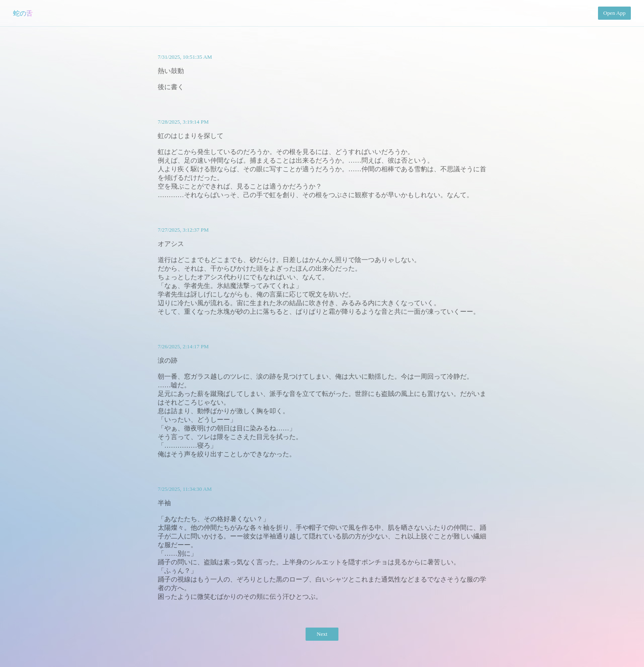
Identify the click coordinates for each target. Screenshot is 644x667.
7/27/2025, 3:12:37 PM (183, 230)
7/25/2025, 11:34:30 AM (185, 489)
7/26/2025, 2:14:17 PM (183, 346)
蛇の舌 (23, 13)
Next (322, 634)
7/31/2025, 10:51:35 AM (185, 57)
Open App (614, 13)
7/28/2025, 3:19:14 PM (183, 122)
